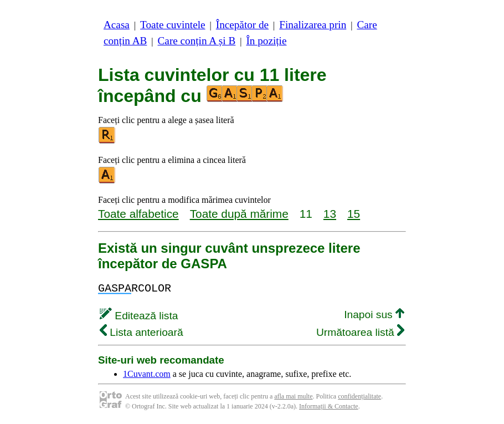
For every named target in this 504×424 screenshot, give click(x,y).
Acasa (117, 25)
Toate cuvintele (173, 25)
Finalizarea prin (313, 25)
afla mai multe (293, 396)
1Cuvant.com (147, 374)
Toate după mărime (239, 214)
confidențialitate (359, 396)
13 (330, 214)
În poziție (266, 41)
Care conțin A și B (197, 41)
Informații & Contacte (329, 406)
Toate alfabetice (138, 214)
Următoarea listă (360, 332)
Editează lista (139, 316)
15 (354, 214)
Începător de (242, 25)
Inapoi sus (374, 315)
